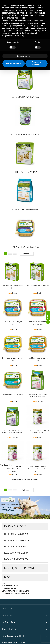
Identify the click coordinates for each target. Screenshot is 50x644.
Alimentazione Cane (10, 586)
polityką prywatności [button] (10, 10)
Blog (7, 577)
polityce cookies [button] (18, 18)
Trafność (27, 254)
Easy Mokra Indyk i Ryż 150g (12, 394)
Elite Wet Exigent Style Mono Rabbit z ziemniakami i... (12, 469)
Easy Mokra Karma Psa (16, 559)
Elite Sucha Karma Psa (16, 534)
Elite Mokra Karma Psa (16, 540)
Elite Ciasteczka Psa (15, 547)
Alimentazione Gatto (10, 588)
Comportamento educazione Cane (15, 591)
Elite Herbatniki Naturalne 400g (38, 286)
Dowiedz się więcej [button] (25, 56)
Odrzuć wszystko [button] (14, 63)
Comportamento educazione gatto (16, 593)
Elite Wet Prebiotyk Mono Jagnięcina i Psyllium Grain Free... (38, 469)
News (4, 583)
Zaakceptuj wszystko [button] (37, 63)
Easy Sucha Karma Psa (16, 553)
